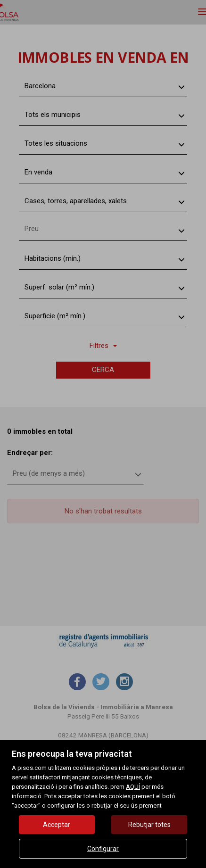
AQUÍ (133, 787)
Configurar (103, 849)
